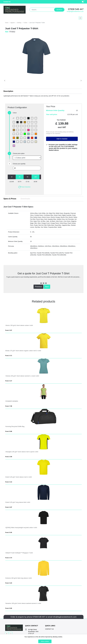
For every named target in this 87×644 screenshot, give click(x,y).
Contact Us (7, 2)
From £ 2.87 (9, 507)
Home (7, 23)
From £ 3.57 (9, 330)
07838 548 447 (76, 9)
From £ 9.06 (9, 608)
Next (47, 287)
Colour (15, 113)
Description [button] (8, 91)
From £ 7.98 (9, 406)
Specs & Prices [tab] (10, 199)
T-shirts (25, 23)
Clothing (19, 23)
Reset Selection (24, 187)
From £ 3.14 (9, 482)
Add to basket (62, 139)
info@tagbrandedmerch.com (75, 11)
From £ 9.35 (9, 532)
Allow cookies (45, 641)
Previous (38, 287)
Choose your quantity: (19, 164)
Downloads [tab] (25, 199)
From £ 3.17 (9, 381)
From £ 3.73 (9, 558)
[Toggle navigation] (44, 18)
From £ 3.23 (9, 583)
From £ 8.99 (9, 431)
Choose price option (19, 153)
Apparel (13, 23)
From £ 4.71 (9, 356)
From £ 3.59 (9, 457)
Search (59, 10)
